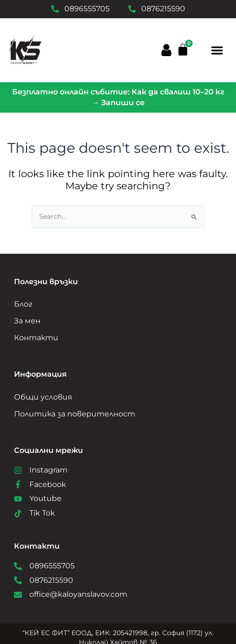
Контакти (36, 338)
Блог (23, 304)
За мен (27, 321)
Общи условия (43, 397)
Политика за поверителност (75, 414)
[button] (217, 50)
